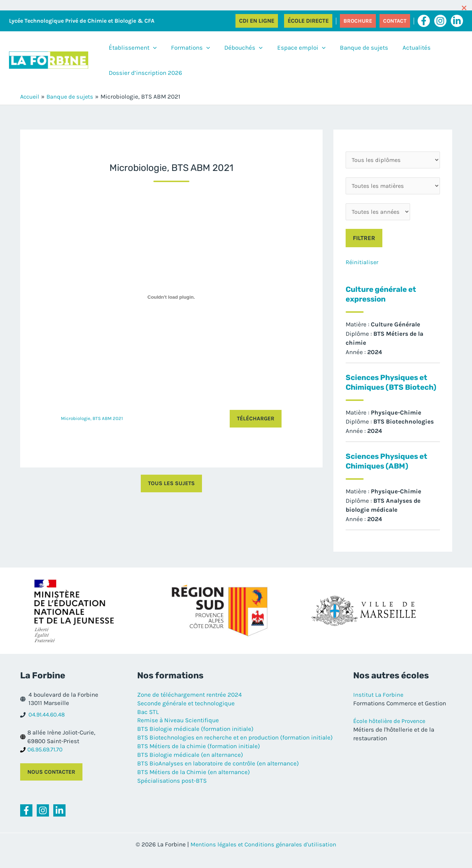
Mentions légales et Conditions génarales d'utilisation (263, 856)
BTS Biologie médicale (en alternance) (190, 766)
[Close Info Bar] (464, 9)
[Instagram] (440, 21)
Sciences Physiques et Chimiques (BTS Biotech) (389, 389)
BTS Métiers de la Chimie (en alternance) (194, 783)
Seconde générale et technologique (186, 715)
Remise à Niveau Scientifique (178, 732)
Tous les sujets (171, 484)
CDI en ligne (257, 21)
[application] (149, 48)
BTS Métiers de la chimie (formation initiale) (199, 758)
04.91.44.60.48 (48, 726)
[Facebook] (424, 21)
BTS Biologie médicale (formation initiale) (195, 740)
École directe (308, 21)
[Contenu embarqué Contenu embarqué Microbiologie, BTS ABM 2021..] (171, 297)
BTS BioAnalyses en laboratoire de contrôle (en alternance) (218, 775)
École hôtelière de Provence (391, 732)
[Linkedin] (457, 21)
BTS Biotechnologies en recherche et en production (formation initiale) (235, 749)
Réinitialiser (362, 264)
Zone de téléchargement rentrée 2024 (190, 706)
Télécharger (255, 419)
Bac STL (148, 723)
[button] (358, 21)
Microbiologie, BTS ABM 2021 (93, 419)
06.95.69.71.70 (46, 761)
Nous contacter (52, 784)
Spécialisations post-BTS (172, 792)
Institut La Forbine (378, 706)
